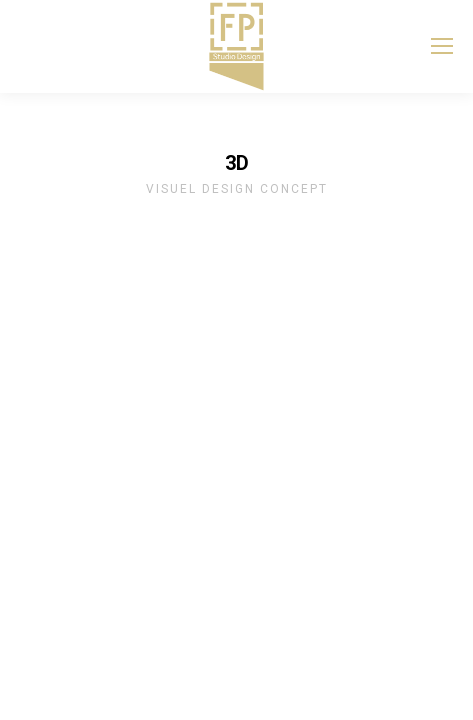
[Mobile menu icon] (442, 46)
